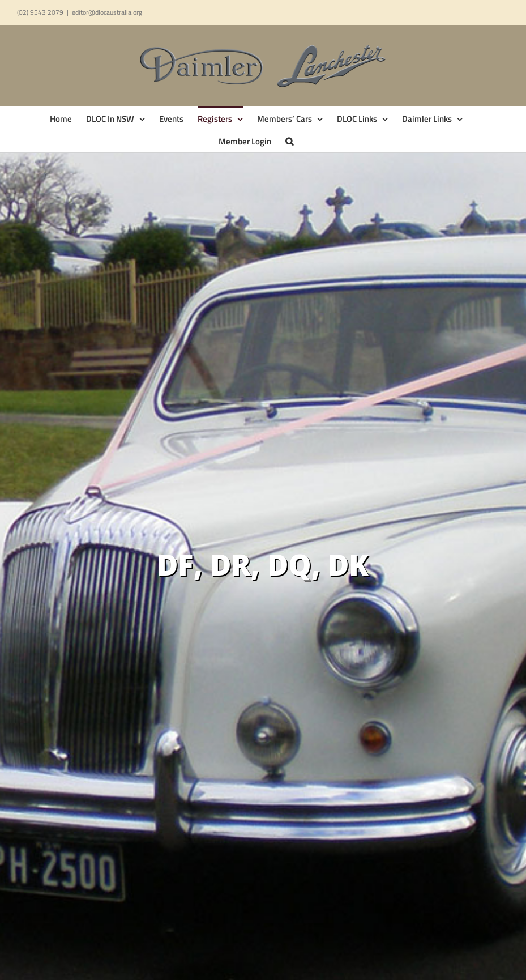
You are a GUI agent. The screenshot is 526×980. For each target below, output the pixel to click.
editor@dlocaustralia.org (107, 12)
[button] (289, 140)
